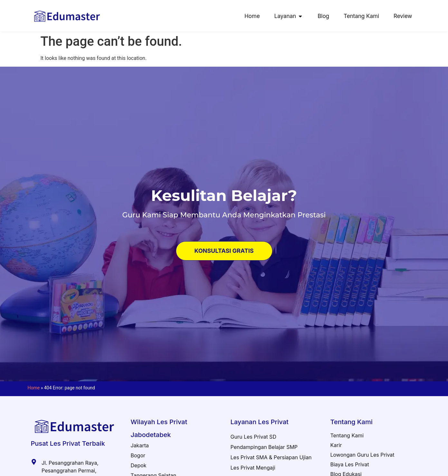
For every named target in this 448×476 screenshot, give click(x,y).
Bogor (138, 455)
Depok (139, 465)
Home (34, 388)
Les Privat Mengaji (253, 468)
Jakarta (140, 445)
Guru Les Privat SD (253, 437)
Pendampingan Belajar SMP (264, 447)
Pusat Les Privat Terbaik (68, 443)
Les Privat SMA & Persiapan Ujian (271, 457)
